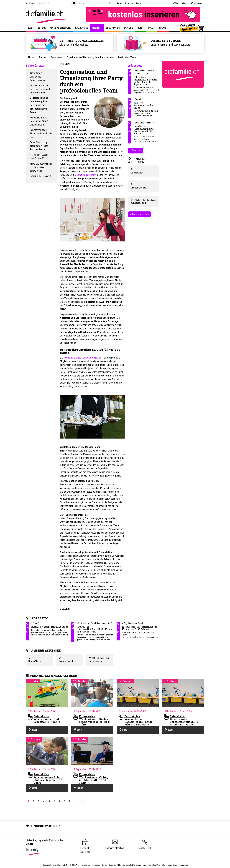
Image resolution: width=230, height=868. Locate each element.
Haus (152, 28)
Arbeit (141, 28)
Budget (163, 28)
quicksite (56, 865)
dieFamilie (31, 4)
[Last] (80, 802)
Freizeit (97, 28)
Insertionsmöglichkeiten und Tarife (133, 865)
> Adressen (135, 150)
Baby (31, 28)
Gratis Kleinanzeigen (181, 865)
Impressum (96, 865)
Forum (120, 4)
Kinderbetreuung (61, 28)
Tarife (139, 4)
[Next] (75, 802)
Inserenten (152, 865)
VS (52, 4)
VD (39, 4)
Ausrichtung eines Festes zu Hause (81, 358)
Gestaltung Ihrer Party (86, 175)
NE (48, 4)
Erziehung (82, 28)
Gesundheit (113, 28)
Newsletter (161, 865)
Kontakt (105, 865)
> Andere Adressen (139, 214)
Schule (128, 28)
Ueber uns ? (113, 865)
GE (44, 4)
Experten (130, 4)
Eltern (42, 28)
